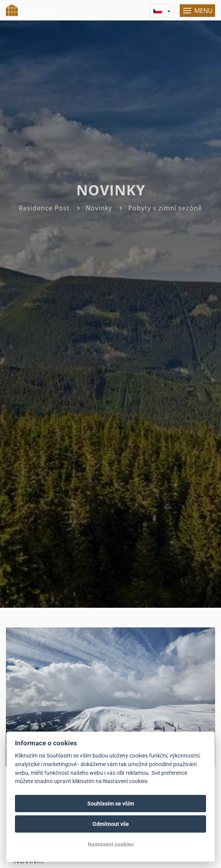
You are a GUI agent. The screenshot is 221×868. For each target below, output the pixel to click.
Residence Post (44, 208)
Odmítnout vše (111, 824)
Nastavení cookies (111, 844)
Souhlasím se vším (111, 804)
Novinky (99, 208)
